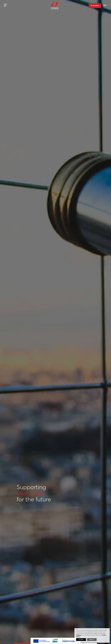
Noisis (55, 7)
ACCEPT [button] (81, 640)
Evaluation (95, 5)
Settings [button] (78, 635)
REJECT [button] (92, 640)
